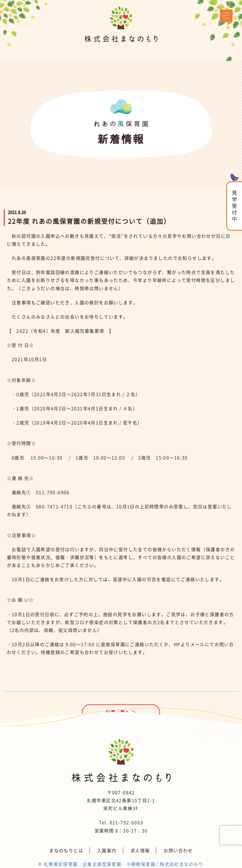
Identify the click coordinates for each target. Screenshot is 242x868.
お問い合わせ (178, 850)
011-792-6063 (127, 822)
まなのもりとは (66, 850)
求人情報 (140, 850)
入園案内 (107, 850)
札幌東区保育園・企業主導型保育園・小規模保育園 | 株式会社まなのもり (124, 864)
